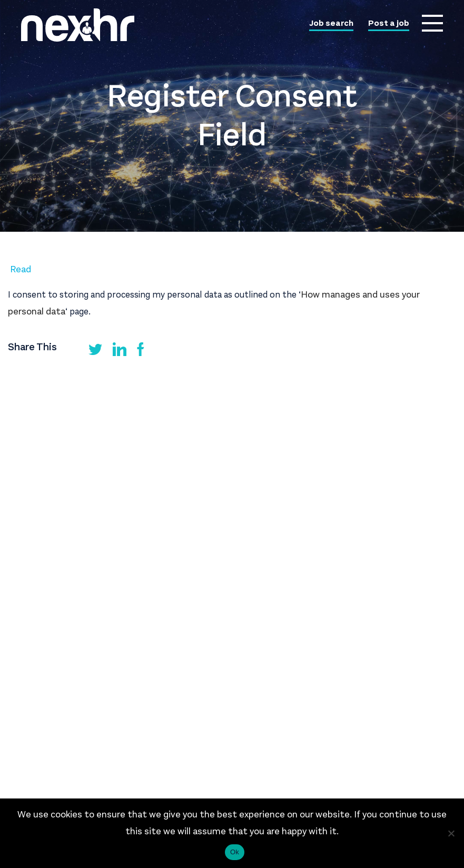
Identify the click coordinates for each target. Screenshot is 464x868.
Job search (331, 24)
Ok (235, 852)
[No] (451, 833)
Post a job (389, 24)
